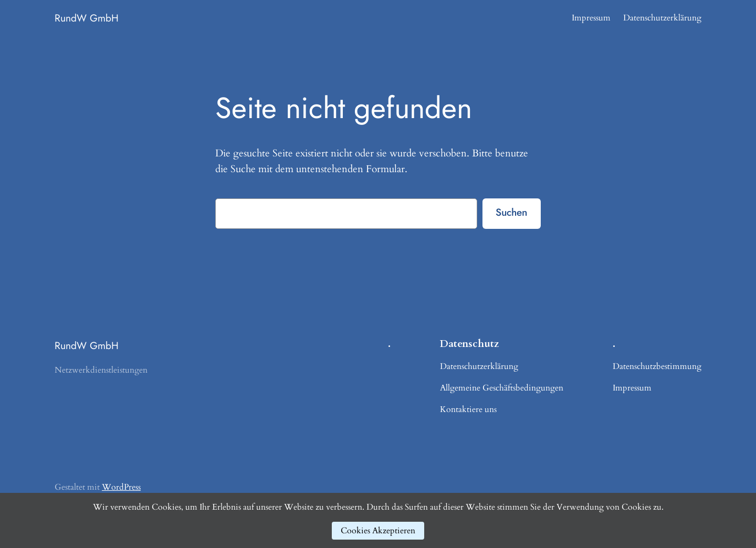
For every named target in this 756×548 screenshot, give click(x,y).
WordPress (121, 487)
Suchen (511, 212)
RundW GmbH (87, 18)
